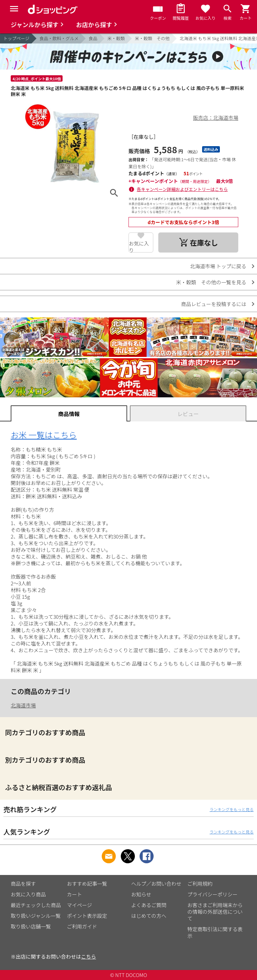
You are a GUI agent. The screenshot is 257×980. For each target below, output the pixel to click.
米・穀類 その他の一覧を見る (211, 282)
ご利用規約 (200, 884)
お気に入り (139, 246)
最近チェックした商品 (36, 905)
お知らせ (141, 894)
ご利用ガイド (82, 926)
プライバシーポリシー (212, 894)
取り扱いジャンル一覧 (36, 916)
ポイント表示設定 (87, 916)
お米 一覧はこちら (44, 435)
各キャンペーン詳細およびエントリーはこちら (182, 189)
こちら (89, 956)
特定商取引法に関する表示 (215, 932)
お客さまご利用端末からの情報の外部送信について (215, 912)
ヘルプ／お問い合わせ (156, 884)
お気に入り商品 (28, 894)
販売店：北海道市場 (216, 118)
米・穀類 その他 (152, 38)
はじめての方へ (149, 916)
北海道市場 (23, 705)
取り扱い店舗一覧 (31, 926)
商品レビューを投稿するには (214, 304)
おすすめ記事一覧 (87, 884)
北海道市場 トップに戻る (218, 266)
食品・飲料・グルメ (59, 38)
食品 (93, 38)
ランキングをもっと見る (232, 809)
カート (74, 894)
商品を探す (23, 884)
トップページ (16, 38)
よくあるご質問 (149, 905)
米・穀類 (116, 38)
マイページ (79, 905)
